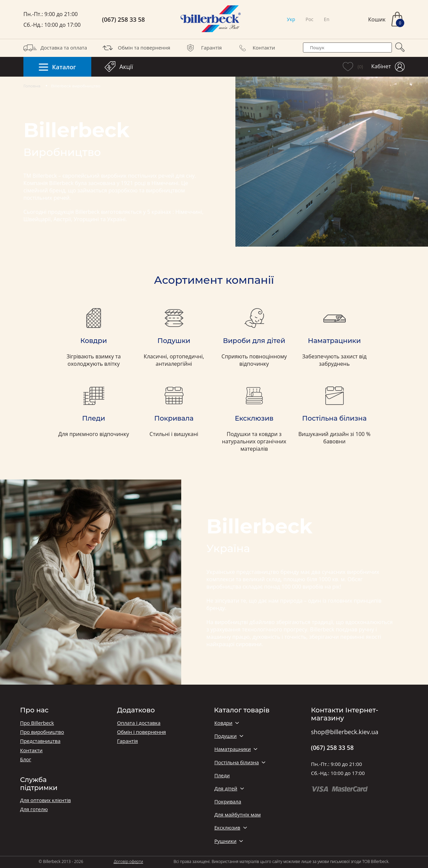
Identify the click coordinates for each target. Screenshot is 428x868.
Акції (119, 67)
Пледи (222, 775)
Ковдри (223, 723)
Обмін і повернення (141, 732)
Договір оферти (128, 861)
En (327, 19)
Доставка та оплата (55, 48)
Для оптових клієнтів (45, 800)
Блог (26, 759)
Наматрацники (233, 749)
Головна (32, 86)
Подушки (226, 736)
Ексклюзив (227, 828)
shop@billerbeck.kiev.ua (345, 732)
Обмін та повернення (136, 48)
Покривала (228, 802)
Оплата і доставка (139, 723)
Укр (291, 19)
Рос (310, 19)
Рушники (225, 841)
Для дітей (226, 789)
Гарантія (203, 48)
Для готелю (34, 809)
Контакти (255, 48)
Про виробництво (42, 732)
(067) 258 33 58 (123, 20)
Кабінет (388, 67)
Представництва (40, 741)
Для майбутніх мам (238, 815)
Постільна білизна (237, 762)
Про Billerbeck (37, 723)
